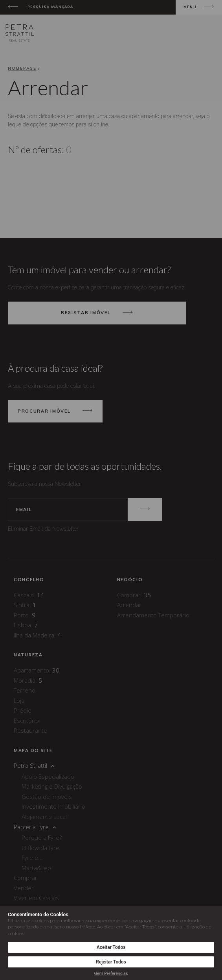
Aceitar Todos (111, 947)
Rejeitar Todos (111, 962)
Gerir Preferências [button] (111, 974)
